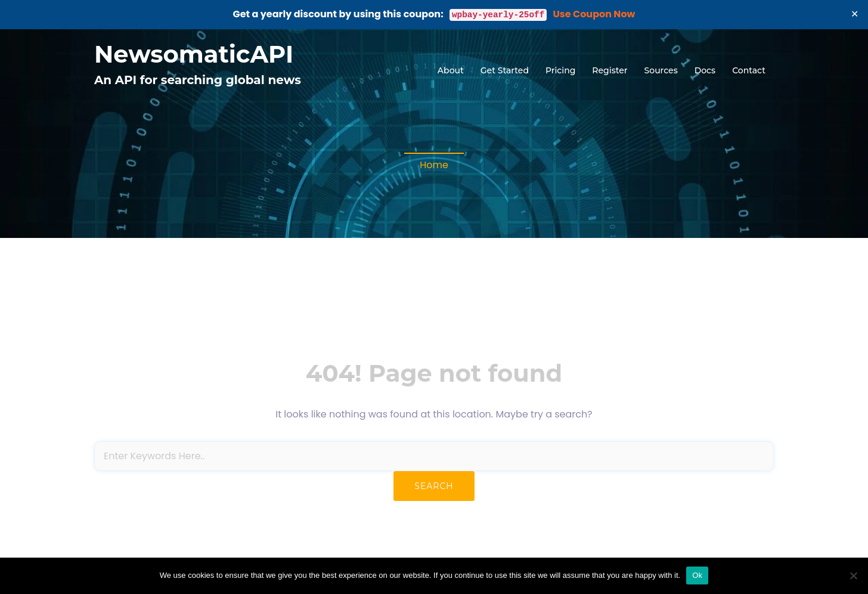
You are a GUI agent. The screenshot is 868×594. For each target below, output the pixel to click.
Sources (661, 70)
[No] (853, 576)
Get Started (505, 70)
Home (434, 165)
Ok (697, 575)
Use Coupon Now (594, 14)
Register (610, 70)
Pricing (560, 70)
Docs (705, 70)
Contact (749, 70)
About (451, 70)
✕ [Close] (855, 14)
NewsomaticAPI (194, 54)
